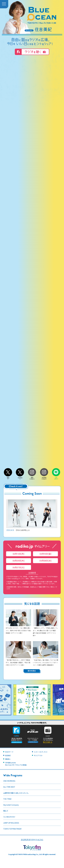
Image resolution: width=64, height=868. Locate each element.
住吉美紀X (20, 478)
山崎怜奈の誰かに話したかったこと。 (16, 793)
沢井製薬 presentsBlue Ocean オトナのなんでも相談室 (16, 764)
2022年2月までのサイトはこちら (32, 840)
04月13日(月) (19, 554)
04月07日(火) (19, 567)
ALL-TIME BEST (9, 787)
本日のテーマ (9, 752)
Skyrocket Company (11, 805)
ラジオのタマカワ (9, 817)
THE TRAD (7, 799)
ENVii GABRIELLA (32, 515)
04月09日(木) (19, 561)
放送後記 (8, 755)
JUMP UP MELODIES (11, 823)
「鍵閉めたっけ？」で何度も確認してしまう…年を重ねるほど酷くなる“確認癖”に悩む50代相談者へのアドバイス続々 (46, 630)
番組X (8, 478)
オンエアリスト (38, 755)
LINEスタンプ (56, 478)
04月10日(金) (45, 554)
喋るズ (6, 811)
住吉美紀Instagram (44, 478)
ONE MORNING (9, 781)
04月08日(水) (45, 561)
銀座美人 (8, 759)
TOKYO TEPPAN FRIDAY (12, 829)
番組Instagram (32, 478)
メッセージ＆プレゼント (41, 752)
